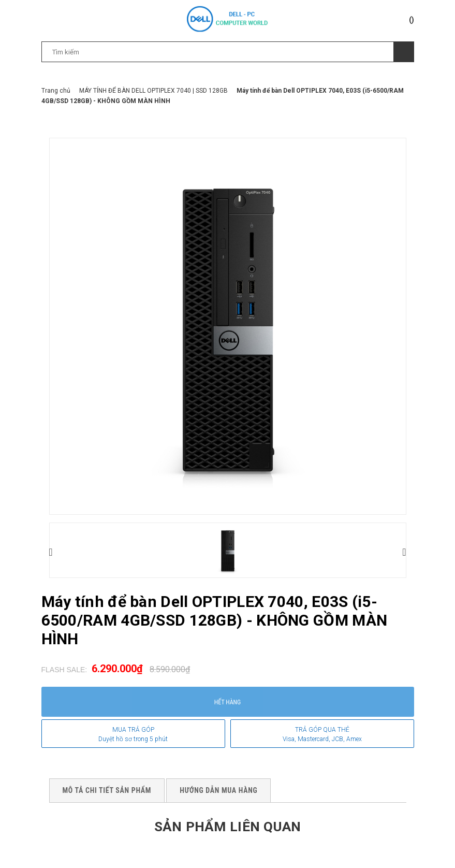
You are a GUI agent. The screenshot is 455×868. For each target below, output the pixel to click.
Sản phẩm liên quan (227, 826)
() (412, 20)
